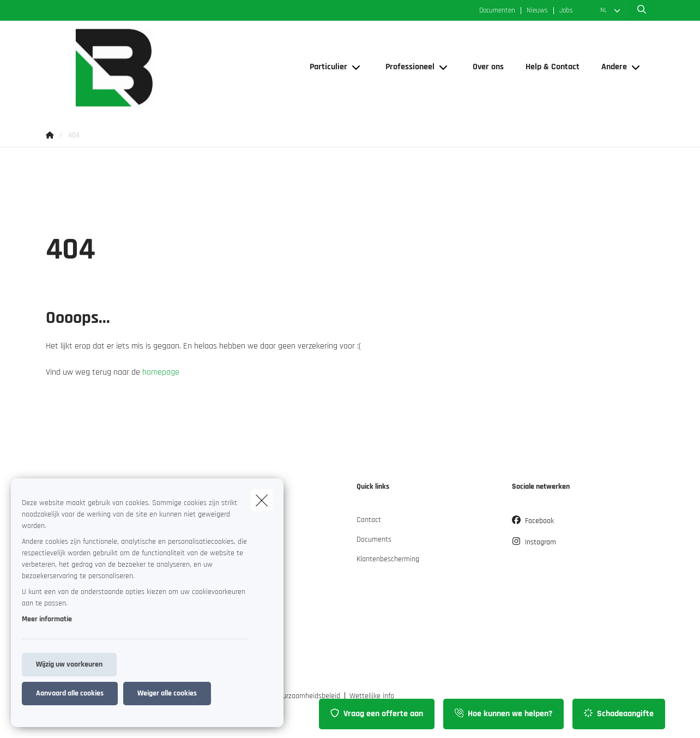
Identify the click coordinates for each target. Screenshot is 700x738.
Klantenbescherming (388, 559)
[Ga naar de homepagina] (155, 67)
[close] (262, 500)
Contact (369, 520)
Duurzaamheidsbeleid (307, 696)
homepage (161, 372)
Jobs (566, 11)
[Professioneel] (406, 67)
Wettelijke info (372, 696)
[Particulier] (324, 67)
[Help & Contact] (553, 67)
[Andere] (610, 67)
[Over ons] (488, 67)
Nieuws (537, 11)
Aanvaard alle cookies (70, 693)
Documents (374, 539)
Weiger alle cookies (167, 693)
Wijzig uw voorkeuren (69, 664)
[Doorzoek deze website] (642, 10)
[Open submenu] (357, 67)
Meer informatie (47, 619)
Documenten (497, 11)
